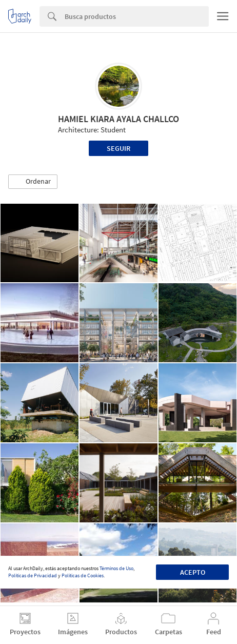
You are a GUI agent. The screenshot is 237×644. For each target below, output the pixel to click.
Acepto (193, 572)
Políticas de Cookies (83, 575)
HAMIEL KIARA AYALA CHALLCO (118, 119)
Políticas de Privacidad (33, 575)
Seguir (118, 148)
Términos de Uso (116, 568)
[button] (33, 182)
